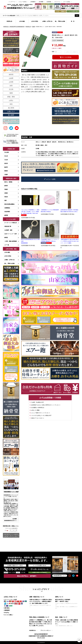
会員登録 (49, 2)
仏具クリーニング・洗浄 (11, 234)
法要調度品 (7, 208)
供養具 (6, 193)
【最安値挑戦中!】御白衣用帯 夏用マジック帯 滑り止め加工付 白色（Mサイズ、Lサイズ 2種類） (70, 241)
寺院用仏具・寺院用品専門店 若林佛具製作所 (14, 27)
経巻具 (6, 186)
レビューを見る (23, 2)
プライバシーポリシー (46, 630)
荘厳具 (34, 27)
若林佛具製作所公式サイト (10, 521)
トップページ (12, 2)
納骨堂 (6, 237)
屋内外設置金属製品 (9, 204)
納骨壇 (6, 215)
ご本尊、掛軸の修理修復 (11, 241)
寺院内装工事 (8, 226)
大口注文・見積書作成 (61, 11)
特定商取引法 (32, 630)
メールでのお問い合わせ (73, 11)
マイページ (57, 2)
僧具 (6, 200)
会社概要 (41, 2)
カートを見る (67, 2)
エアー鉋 (7, 245)
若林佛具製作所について (60, 576)
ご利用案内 (33, 2)
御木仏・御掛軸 (8, 182)
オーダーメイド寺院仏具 (11, 223)
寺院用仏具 (28, 27)
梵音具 (6, 197)
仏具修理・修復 (8, 230)
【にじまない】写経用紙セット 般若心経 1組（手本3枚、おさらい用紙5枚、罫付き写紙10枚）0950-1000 (30, 212)
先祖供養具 (7, 212)
